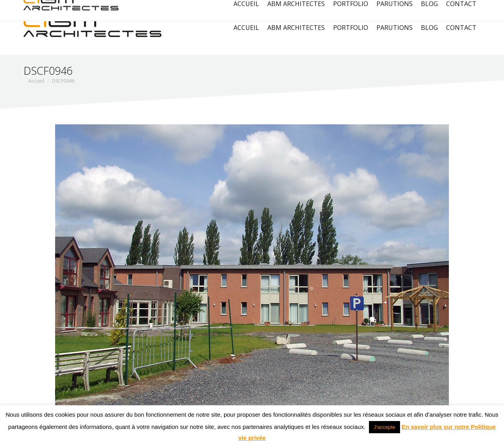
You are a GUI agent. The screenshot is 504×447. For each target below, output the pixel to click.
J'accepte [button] (384, 427)
